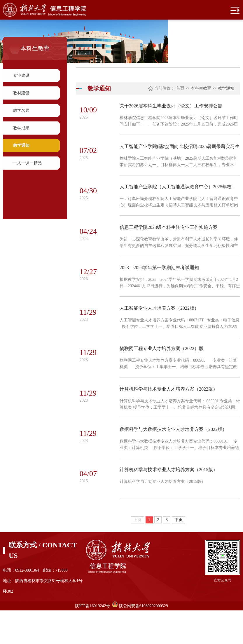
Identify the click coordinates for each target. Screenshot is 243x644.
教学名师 (21, 110)
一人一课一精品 (27, 163)
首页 (180, 88)
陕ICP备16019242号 (92, 639)
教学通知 (21, 146)
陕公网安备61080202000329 (144, 639)
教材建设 (21, 93)
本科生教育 (201, 88)
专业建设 (21, 75)
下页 (179, 553)
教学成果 (21, 128)
